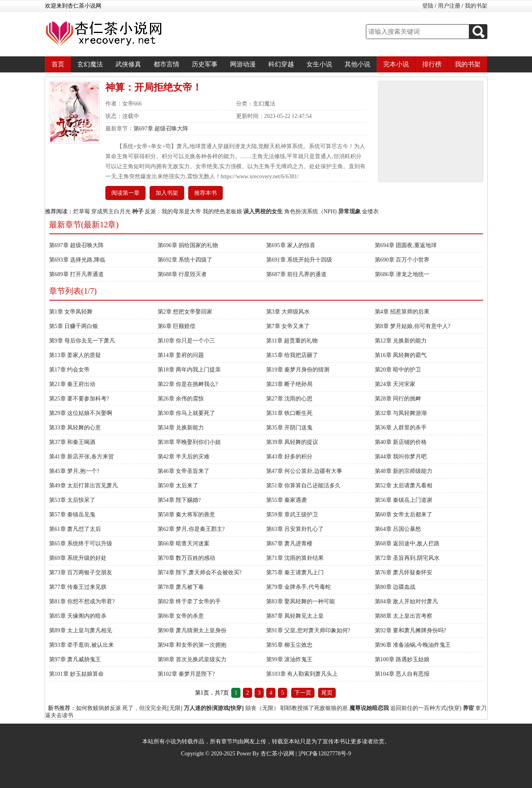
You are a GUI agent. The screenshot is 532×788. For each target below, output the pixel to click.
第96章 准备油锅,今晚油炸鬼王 (413, 645)
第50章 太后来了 (178, 486)
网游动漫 (243, 64)
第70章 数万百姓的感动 (187, 558)
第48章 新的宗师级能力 (404, 471)
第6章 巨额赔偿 (177, 326)
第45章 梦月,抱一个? (74, 471)
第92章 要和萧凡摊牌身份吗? (411, 630)
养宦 (468, 708)
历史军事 (205, 64)
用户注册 (449, 6)
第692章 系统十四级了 (185, 260)
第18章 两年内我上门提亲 (189, 370)
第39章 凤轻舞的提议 (292, 442)
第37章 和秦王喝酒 (72, 442)
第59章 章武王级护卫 (292, 515)
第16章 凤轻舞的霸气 (401, 355)
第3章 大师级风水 (288, 312)
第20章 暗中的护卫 (398, 370)
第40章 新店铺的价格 (401, 442)
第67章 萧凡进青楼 (290, 544)
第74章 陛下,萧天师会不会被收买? (200, 572)
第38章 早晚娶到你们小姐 (189, 442)
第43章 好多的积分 (290, 457)
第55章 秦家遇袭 (287, 500)
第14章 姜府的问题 (181, 355)
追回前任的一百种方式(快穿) (426, 708)
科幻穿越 (281, 64)
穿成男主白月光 (111, 211)
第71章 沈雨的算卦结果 (295, 558)
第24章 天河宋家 (395, 384)
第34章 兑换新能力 (181, 428)
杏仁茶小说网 (277, 754)
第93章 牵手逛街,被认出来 (81, 645)
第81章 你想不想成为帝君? (82, 601)
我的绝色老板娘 (222, 211)
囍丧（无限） (262, 708)
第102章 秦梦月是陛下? (186, 674)
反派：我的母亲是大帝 (173, 211)
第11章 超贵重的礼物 (292, 341)
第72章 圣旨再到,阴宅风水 (407, 558)
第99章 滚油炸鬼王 (290, 659)
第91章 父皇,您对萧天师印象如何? (308, 630)
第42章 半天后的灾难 (184, 457)
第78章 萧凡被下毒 (181, 587)
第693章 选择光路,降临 (77, 260)
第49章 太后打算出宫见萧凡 (84, 486)
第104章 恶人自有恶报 (402, 674)
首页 (58, 64)
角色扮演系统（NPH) (311, 211)
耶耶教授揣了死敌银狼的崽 (314, 708)
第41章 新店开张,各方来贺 (81, 457)
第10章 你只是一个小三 (187, 341)
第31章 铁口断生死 (290, 413)
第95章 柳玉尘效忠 (290, 645)
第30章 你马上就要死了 (187, 413)
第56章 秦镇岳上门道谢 (404, 500)
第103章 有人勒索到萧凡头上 (302, 674)
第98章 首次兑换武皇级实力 (192, 659)
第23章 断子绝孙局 (290, 384)
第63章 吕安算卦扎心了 (295, 529)
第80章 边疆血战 (395, 587)
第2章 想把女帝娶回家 (185, 312)
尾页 (327, 693)
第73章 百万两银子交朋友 (81, 572)
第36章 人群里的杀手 (401, 428)
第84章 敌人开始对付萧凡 (407, 601)
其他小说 (357, 64)
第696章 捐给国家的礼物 (188, 245)
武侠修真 (128, 64)
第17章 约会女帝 (70, 370)
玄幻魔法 (90, 64)
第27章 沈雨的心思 (290, 399)
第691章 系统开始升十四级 (299, 260)
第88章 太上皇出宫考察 (404, 616)
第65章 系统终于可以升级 (81, 544)
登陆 (428, 6)
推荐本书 (205, 193)
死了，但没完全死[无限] (152, 708)
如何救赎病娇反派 (99, 708)
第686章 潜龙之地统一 (402, 274)
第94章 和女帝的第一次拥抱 (192, 645)
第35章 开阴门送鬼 (290, 428)
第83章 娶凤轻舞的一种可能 (301, 601)
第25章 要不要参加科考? (79, 399)
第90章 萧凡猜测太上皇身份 (192, 630)
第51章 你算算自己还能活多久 (304, 486)
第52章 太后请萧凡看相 (404, 486)
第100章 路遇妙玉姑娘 (402, 659)
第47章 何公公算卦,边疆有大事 (304, 471)
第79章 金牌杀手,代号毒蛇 (299, 587)
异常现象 (349, 211)
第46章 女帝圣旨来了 (184, 471)
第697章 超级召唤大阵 (161, 129)
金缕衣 (370, 211)
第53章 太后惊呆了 (72, 500)
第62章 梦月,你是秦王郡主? (191, 529)
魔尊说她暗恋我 (369, 708)
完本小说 (396, 64)
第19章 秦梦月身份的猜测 (298, 370)
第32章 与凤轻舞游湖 (401, 413)
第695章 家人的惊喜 (291, 245)
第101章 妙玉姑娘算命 (77, 674)
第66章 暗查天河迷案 (184, 544)
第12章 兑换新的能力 (401, 341)
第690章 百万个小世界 (402, 260)
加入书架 (167, 193)
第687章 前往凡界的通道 (297, 274)
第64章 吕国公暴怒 (398, 529)
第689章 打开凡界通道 (77, 274)
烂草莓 (82, 211)
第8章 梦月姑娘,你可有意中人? (413, 326)
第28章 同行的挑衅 (398, 399)
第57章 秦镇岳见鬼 (72, 515)
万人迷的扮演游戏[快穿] (214, 708)
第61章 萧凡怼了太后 (75, 529)
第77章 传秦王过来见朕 (78, 587)
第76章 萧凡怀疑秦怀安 (404, 572)
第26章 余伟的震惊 (181, 399)
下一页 (303, 693)
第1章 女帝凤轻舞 (71, 312)
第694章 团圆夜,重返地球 (406, 245)
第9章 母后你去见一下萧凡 (82, 341)
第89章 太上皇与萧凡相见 (81, 630)
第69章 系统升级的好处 (78, 558)
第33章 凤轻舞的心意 (75, 428)
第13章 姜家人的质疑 (75, 355)
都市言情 (166, 64)
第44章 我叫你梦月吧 (401, 457)
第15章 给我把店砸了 (292, 355)
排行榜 (432, 64)
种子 (138, 211)
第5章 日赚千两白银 (74, 326)
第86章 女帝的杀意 (181, 616)
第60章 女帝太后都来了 (404, 515)
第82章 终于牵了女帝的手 (189, 601)
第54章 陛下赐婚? (179, 500)
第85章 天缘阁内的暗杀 (78, 616)
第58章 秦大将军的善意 (187, 515)
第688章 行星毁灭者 (182, 274)
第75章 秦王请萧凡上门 (295, 572)
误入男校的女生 (263, 211)
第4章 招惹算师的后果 (402, 312)
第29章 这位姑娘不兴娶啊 (81, 413)
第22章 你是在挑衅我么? (188, 384)
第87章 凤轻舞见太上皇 (295, 616)
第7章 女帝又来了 (288, 326)
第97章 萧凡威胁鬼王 (75, 659)
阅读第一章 (125, 193)
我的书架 (476, 6)
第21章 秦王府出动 (72, 384)
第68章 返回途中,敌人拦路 (407, 544)
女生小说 (319, 64)
